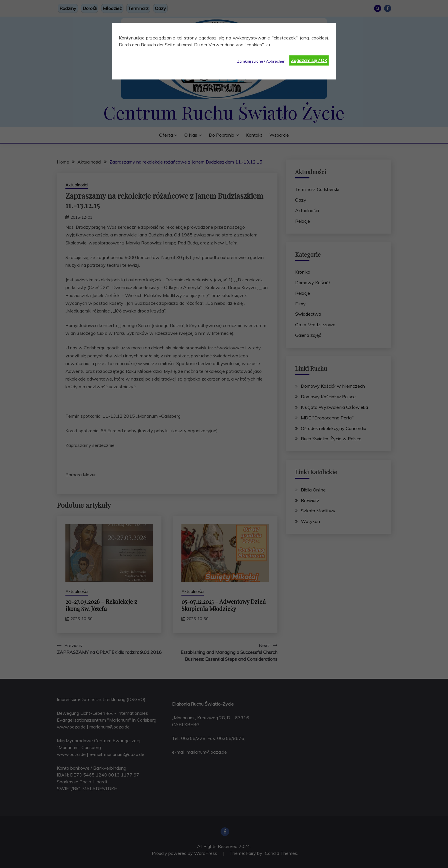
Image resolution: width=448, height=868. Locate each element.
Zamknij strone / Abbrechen (261, 61)
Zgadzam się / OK (309, 60)
